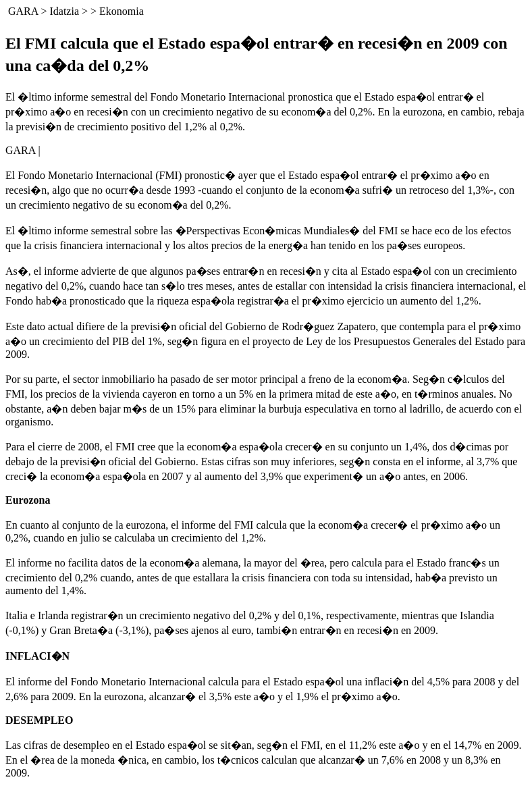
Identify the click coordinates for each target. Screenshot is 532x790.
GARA (23, 11)
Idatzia (64, 11)
